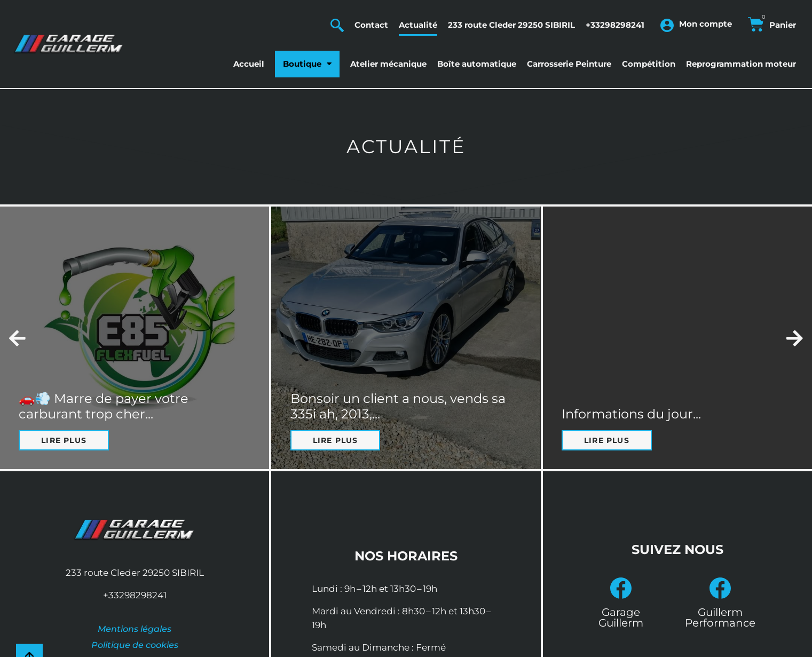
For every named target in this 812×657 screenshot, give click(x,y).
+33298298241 (615, 25)
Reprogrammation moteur (741, 64)
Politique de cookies (135, 645)
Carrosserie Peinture (569, 64)
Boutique (307, 64)
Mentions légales (135, 629)
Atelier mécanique (388, 64)
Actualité (418, 25)
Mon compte (705, 24)
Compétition (649, 64)
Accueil (249, 64)
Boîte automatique (477, 64)
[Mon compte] (667, 25)
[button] (17, 338)
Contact (371, 25)
